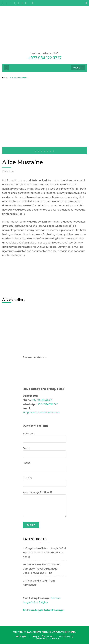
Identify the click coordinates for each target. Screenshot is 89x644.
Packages (21, 636)
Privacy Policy (66, 636)
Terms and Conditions (48, 638)
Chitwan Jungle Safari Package (43, 610)
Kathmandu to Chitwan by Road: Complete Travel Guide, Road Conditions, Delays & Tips (42, 569)
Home (5, 78)
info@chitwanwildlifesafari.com (41, 413)
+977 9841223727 (42, 400)
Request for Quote (43, 636)
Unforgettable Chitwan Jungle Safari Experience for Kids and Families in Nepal (44, 553)
